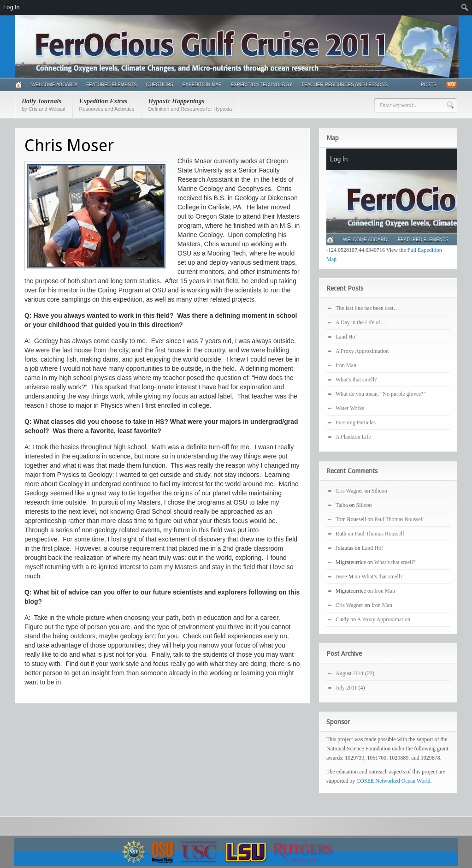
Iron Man (346, 365)
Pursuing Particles (356, 422)
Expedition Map (202, 85)
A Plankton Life (353, 437)
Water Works (350, 408)
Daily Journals (44, 105)
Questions (160, 85)
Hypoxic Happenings (190, 105)
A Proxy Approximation (362, 351)
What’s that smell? (356, 380)
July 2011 (346, 688)
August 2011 (350, 673)
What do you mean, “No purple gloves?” (381, 394)
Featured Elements (112, 85)
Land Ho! (346, 337)
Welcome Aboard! (54, 85)
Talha (342, 505)
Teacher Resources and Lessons (345, 85)
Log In (12, 7)
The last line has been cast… (367, 308)
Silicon (379, 491)
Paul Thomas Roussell (399, 519)
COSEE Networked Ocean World (393, 781)
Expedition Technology (262, 85)
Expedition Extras (107, 105)
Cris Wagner (349, 491)
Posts (429, 85)
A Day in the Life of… (361, 322)
